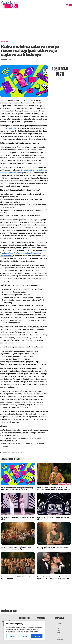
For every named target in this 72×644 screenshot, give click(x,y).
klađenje (4, 452)
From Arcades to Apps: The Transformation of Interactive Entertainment (23, 253)
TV (58, 635)
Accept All (37, 636)
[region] (24, 630)
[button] (67, 5)
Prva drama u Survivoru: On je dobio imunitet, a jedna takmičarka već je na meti (54, 489)
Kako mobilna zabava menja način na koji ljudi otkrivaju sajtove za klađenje (17, 489)
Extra (59, 628)
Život (58, 637)
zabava (20, 452)
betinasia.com (11, 128)
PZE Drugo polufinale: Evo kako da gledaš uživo (17, 518)
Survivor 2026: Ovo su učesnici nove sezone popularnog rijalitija (16, 548)
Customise (12, 636)
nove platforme (12, 452)
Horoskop (60, 640)
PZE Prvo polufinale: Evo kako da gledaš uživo (53, 518)
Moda (59, 633)
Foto (58, 631)
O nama (59, 624)
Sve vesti (60, 626)
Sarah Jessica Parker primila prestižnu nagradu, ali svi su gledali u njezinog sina (53, 578)
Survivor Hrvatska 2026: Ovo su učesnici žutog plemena (18, 578)
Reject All (25, 636)
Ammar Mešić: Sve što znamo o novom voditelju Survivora (53, 548)
